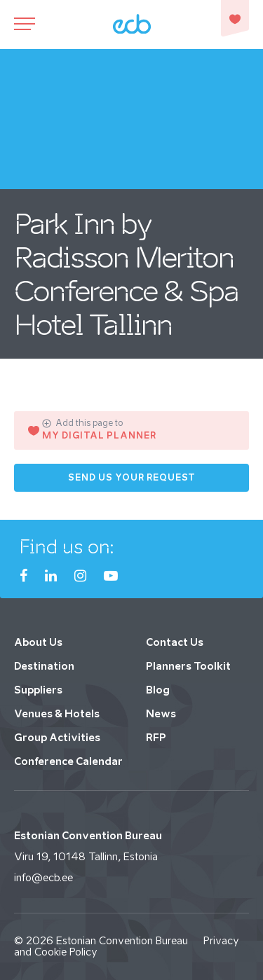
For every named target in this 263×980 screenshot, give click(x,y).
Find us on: (67, 547)
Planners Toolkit (188, 666)
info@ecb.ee (43, 877)
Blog (158, 690)
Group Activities (57, 737)
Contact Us (175, 642)
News (161, 713)
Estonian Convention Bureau (122, 940)
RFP (156, 737)
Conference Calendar (68, 761)
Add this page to (82, 423)
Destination (44, 666)
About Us (38, 642)
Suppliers (38, 690)
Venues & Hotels (57, 713)
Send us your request (132, 477)
